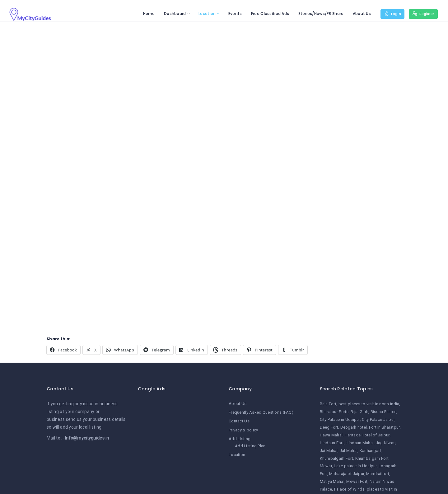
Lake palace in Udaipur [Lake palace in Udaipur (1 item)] (355, 466)
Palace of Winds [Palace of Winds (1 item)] (349, 489)
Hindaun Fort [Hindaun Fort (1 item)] (332, 443)
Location (205, 14)
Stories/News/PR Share (319, 14)
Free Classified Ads (268, 14)
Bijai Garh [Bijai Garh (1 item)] (359, 412)
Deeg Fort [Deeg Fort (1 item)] (329, 427)
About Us (360, 14)
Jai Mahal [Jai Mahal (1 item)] (329, 451)
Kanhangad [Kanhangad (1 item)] (370, 451)
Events (233, 14)
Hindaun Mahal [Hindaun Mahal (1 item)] (360, 443)
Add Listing (240, 439)
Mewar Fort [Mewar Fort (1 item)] (357, 481)
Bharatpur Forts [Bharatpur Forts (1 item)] (334, 412)
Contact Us (239, 421)
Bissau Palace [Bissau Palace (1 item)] (384, 412)
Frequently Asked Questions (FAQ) (261, 412)
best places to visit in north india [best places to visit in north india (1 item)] (369, 404)
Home (147, 14)
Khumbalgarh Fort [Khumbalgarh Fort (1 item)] (336, 458)
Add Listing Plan (250, 446)
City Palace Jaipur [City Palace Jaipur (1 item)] (378, 419)
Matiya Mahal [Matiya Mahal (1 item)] (332, 481)
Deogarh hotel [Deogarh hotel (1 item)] (354, 427)
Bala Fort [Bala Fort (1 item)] (328, 404)
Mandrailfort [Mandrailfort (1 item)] (378, 474)
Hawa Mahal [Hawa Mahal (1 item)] (331, 435)
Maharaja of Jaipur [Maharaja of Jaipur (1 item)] (347, 474)
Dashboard (173, 14)
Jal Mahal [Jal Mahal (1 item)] (349, 451)
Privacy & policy (243, 430)
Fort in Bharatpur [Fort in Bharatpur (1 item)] (384, 427)
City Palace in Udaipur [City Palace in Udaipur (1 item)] (340, 419)
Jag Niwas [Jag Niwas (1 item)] (386, 443)
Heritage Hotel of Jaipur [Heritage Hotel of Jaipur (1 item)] (367, 435)
